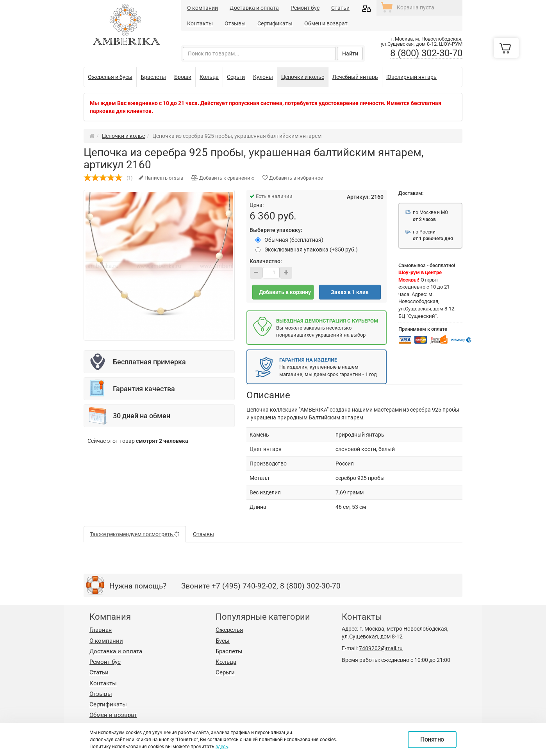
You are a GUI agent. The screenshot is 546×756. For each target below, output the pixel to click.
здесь (222, 747)
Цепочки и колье (123, 136)
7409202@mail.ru (381, 648)
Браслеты (229, 651)
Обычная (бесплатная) (289, 240)
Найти (350, 53)
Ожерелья (229, 630)
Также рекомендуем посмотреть (135, 534)
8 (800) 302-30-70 (426, 53)
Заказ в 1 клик (350, 292)
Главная (101, 630)
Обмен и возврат (326, 23)
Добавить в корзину (285, 292)
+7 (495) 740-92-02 (244, 586)
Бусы (223, 641)
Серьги (225, 672)
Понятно (432, 739)
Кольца (226, 662)
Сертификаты (275, 23)
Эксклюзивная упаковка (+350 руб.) (307, 250)
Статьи (340, 8)
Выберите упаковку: (276, 230)
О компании (203, 8)
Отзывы (235, 23)
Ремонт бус (305, 8)
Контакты (200, 23)
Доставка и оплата (254, 8)
